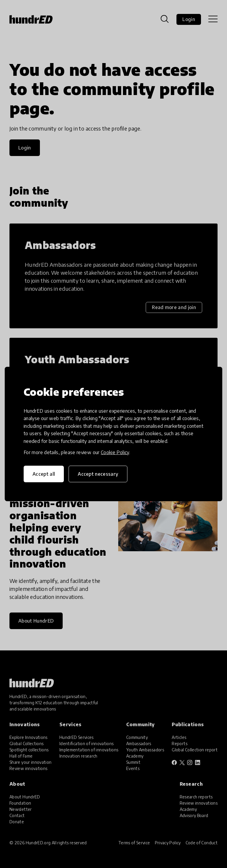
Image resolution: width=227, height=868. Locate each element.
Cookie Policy (115, 452)
